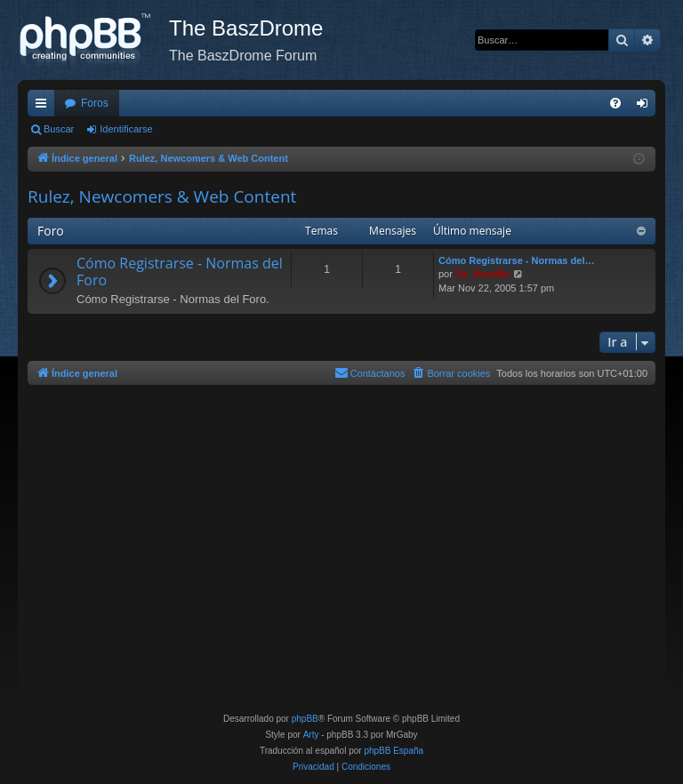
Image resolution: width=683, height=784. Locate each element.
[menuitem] (615, 103)
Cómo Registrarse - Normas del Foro (180, 272)
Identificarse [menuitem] (646, 107)
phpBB (305, 719)
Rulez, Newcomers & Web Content (162, 196)
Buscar (59, 129)
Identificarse (126, 129)
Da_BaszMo (483, 274)
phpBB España (394, 751)
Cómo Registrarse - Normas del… (516, 260)
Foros (95, 103)
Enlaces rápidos (44, 107)
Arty (311, 735)
